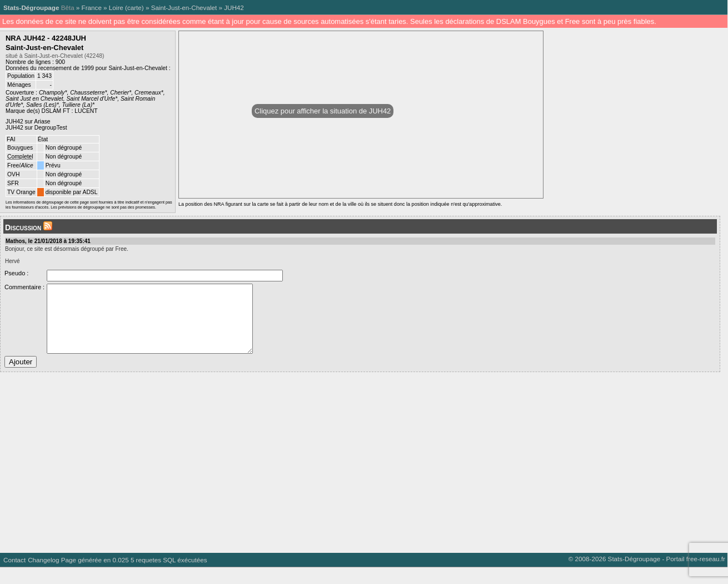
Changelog (43, 576)
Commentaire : (24, 287)
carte (134, 8)
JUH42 (234, 8)
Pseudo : (16, 273)
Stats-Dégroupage (31, 8)
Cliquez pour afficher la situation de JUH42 (323, 111)
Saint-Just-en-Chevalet (184, 8)
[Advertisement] (333, 475)
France (92, 8)
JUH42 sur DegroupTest (36, 128)
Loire (116, 8)
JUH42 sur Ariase (28, 122)
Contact (14, 576)
